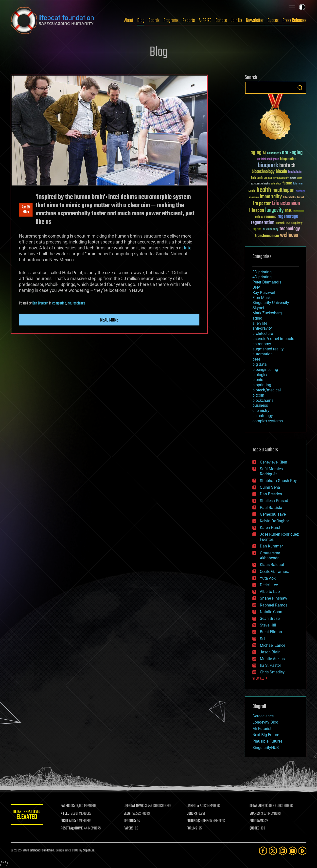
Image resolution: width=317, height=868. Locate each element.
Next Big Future (266, 735)
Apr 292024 (26, 210)
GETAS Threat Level (28, 816)
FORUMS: (194, 828)
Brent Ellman (271, 632)
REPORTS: (131, 821)
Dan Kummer (271, 546)
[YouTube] (293, 851)
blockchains (263, 400)
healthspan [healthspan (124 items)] (283, 191)
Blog (141, 20)
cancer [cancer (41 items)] (268, 178)
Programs (171, 20)
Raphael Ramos (274, 605)
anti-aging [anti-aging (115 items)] (292, 153)
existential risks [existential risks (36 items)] (260, 184)
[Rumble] (302, 851)
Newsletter (255, 20)
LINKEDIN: (194, 806)
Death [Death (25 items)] (299, 178)
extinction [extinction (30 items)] (276, 184)
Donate (221, 20)
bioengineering (265, 370)
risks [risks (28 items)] (288, 223)
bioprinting (262, 385)
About (129, 20)
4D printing (262, 277)
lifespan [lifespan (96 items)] (257, 211)
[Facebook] (263, 851)
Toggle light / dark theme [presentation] (302, 7)
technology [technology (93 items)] (290, 229)
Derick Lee (269, 585)
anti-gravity (262, 328)
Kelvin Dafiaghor (274, 521)
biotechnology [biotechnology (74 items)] (263, 172)
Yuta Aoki (268, 578)
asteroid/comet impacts (273, 339)
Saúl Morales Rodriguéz (271, 471)
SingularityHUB (266, 748)
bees (256, 359)
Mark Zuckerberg (267, 313)
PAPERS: (131, 828)
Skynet (258, 308)
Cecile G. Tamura (275, 572)
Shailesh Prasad (274, 501)
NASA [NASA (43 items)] (288, 211)
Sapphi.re (89, 851)
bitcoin (258, 395)
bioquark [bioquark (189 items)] (268, 166)
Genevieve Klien (273, 462)
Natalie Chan (271, 612)
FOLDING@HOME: (199, 821)
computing (59, 303)
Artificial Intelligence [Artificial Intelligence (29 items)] (268, 159)
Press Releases (294, 20)
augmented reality (268, 349)
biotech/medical (267, 390)
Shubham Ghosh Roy (278, 481)
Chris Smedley (272, 672)
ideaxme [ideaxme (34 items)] (254, 198)
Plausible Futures (267, 741)
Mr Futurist (262, 729)
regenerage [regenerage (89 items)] (288, 217)
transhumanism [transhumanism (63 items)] (267, 236)
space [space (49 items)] (257, 229)
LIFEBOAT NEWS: (136, 806)
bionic (258, 380)
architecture (263, 333)
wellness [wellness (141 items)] (289, 235)
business (260, 405)
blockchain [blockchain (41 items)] (295, 172)
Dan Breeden (40, 303)
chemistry (261, 411)
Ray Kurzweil (264, 293)
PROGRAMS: (258, 821)
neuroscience (76, 303)
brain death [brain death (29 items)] (257, 178)
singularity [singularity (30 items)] (297, 223)
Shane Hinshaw (273, 598)
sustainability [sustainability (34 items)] (271, 230)
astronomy (262, 344)
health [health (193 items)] (264, 190)
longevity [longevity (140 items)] (274, 210)
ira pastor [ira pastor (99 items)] (262, 204)
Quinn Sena (270, 487)
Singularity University (271, 303)
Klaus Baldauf (272, 565)
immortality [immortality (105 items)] (271, 197)
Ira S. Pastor (270, 665)
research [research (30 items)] (280, 223)
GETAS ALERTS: (260, 806)
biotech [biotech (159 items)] (287, 166)
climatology (263, 416)
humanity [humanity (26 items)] (300, 191)
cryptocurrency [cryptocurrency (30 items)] (281, 178)
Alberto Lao (270, 592)
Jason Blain (270, 652)
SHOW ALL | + (260, 679)
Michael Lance (273, 645)
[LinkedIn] (283, 851)
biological (261, 375)
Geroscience (263, 716)
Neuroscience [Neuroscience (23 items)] (299, 212)
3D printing (262, 272)
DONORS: (193, 814)
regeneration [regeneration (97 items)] (263, 223)
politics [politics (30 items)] (259, 217)
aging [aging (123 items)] (256, 153)
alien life (260, 323)
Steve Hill (268, 625)
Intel (188, 248)
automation (263, 354)
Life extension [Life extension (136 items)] (286, 203)
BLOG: (129, 814)
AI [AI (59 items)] (264, 153)
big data (260, 364)
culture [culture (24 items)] (293, 178)
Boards (154, 20)
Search (300, 88)
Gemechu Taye (273, 514)
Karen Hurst (270, 528)
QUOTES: (255, 828)
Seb (263, 639)
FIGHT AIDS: (70, 821)
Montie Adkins (272, 659)
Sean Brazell (271, 618)
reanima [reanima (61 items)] (270, 217)
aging (257, 318)
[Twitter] (273, 851)
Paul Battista (271, 508)
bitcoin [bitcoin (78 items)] (281, 172)
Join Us (236, 20)
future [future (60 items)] (287, 183)
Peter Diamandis (267, 282)
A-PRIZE (205, 20)
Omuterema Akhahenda (270, 556)
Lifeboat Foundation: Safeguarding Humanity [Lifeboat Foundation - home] (53, 20)
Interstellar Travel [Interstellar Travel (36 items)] (293, 198)
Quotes (273, 20)
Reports (189, 20)
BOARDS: (256, 814)
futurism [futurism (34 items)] (298, 184)
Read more (109, 320)
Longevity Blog (265, 722)
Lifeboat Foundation (42, 851)
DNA (256, 287)
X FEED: (68, 814)
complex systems (268, 421)
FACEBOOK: (70, 806)
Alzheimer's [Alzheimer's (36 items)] (274, 153)
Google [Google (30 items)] (252, 191)
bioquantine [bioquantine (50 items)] (288, 159)
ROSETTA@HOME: (74, 828)
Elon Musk (262, 298)
